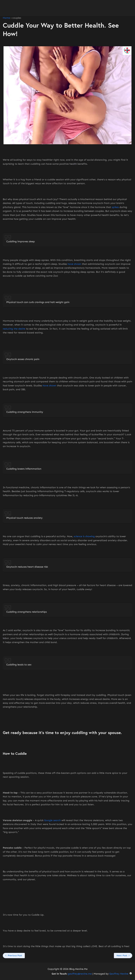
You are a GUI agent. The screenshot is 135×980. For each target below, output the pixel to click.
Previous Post (15, 955)
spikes (115, 207)
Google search (52, 820)
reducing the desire (14, 329)
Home (6, 18)
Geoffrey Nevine (121, 974)
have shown (74, 264)
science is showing (84, 536)
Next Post (122, 955)
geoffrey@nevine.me (80, 974)
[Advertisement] (67, 8)
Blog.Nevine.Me (78, 969)
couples (17, 18)
